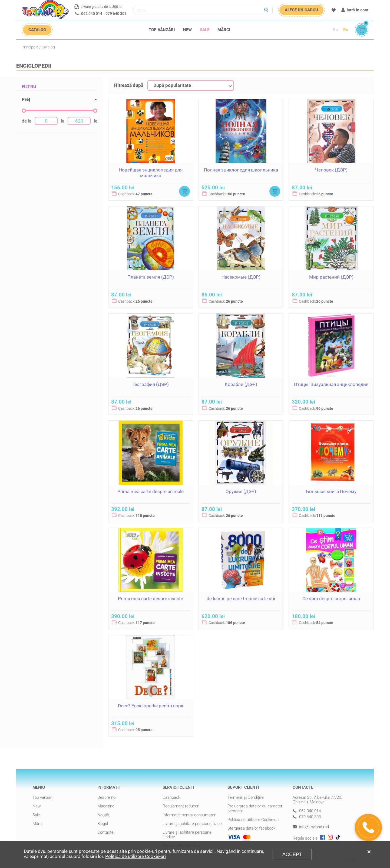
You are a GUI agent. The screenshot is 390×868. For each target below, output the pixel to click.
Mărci (224, 30)
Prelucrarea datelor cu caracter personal (255, 808)
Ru (335, 30)
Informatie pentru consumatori (189, 815)
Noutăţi (104, 815)
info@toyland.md (311, 827)
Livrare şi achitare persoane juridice (187, 835)
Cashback (171, 797)
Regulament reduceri (181, 806)
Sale (205, 30)
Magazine (106, 806)
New (187, 30)
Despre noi (107, 797)
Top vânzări (162, 30)
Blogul (103, 824)
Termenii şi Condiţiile (246, 797)
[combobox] (191, 85)
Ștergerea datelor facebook (251, 828)
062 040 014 (92, 14)
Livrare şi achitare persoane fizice (192, 824)
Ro (346, 30)
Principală (30, 47)
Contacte (105, 832)
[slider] (24, 111)
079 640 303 (116, 14)
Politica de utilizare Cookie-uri (253, 820)
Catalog (48, 47)
